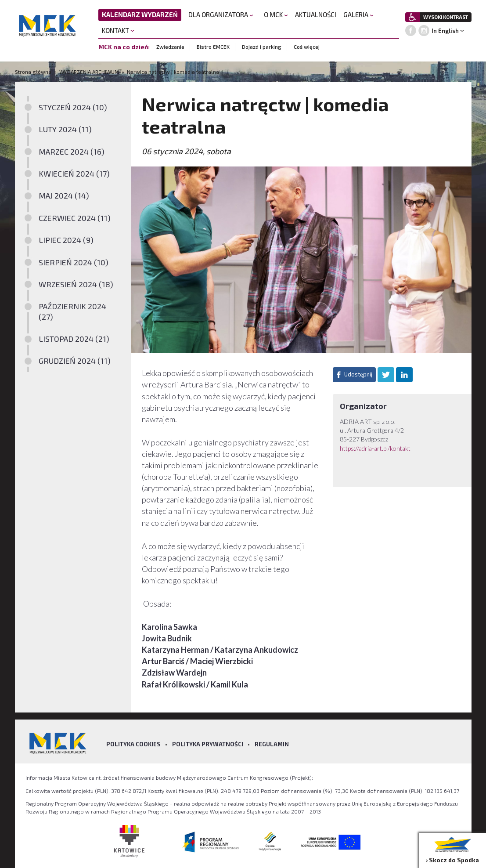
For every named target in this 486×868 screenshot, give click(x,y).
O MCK (276, 14)
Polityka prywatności (208, 744)
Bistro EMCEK (213, 47)
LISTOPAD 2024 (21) (74, 339)
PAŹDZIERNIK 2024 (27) (72, 311)
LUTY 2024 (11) (65, 129)
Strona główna (34, 72)
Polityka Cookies (133, 744)
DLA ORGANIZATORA (221, 14)
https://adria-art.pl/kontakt (375, 448)
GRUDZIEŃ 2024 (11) (75, 361)
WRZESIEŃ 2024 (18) (76, 284)
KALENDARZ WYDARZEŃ (140, 14)
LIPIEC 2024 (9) (66, 240)
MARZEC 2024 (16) (72, 152)
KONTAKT (118, 30)
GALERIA (358, 14)
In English (445, 31)
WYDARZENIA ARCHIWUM (89, 72)
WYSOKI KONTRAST (446, 17)
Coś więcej (307, 47)
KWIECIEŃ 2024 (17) (74, 174)
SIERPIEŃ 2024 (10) (74, 262)
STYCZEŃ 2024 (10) (73, 107)
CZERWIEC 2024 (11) (75, 218)
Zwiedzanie (170, 47)
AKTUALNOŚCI (316, 14)
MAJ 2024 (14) (64, 195)
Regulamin (272, 744)
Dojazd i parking (262, 47)
